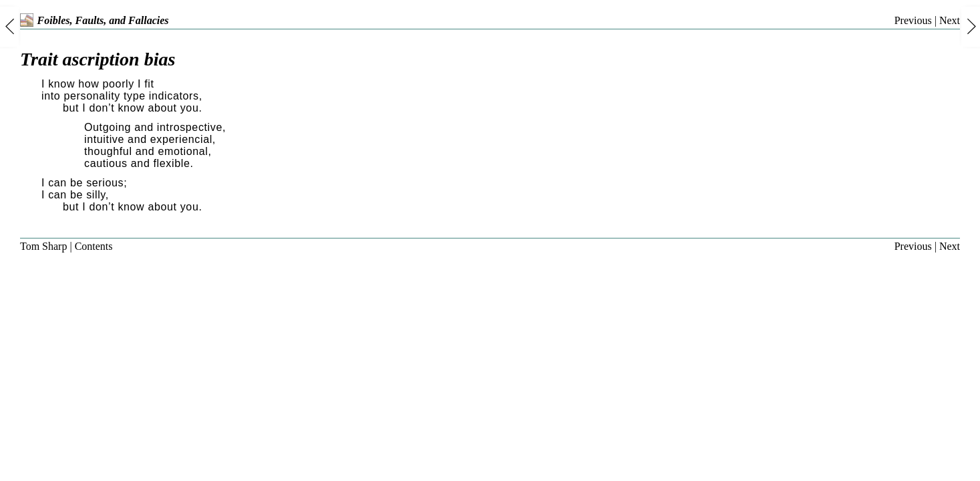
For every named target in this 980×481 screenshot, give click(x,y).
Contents (94, 246)
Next (950, 20)
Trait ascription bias (98, 59)
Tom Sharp (43, 246)
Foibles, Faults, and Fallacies (95, 20)
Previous (913, 20)
